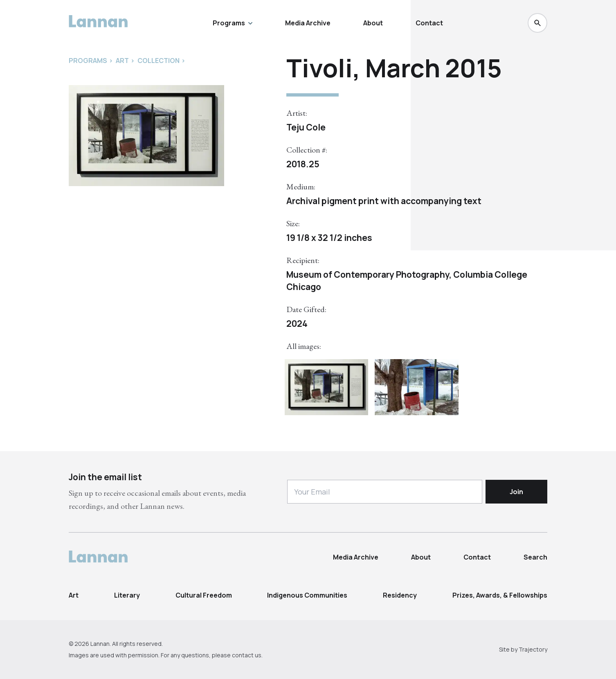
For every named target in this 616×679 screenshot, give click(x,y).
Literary (127, 595)
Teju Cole (306, 127)
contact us (247, 655)
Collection (158, 61)
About (373, 23)
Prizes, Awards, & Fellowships (500, 595)
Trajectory (533, 649)
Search (535, 557)
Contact (429, 23)
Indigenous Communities (307, 595)
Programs (233, 23)
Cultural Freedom (204, 595)
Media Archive (308, 23)
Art (74, 595)
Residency (400, 595)
